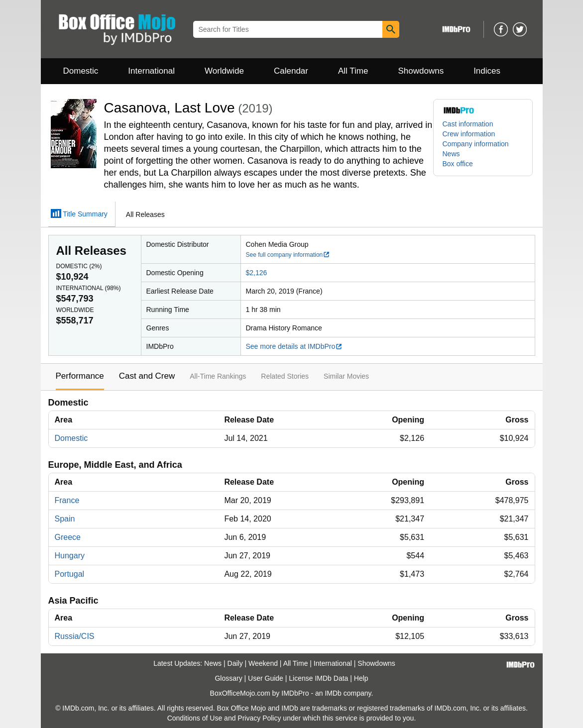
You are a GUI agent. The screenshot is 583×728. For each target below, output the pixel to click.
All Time (353, 71)
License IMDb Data (318, 678)
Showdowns (421, 71)
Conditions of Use (195, 718)
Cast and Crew (147, 376)
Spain (65, 519)
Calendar (291, 71)
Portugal (70, 574)
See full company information (288, 255)
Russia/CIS (75, 636)
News (451, 154)
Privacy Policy (259, 718)
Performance (80, 376)
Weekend (263, 663)
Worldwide (224, 71)
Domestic (81, 71)
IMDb (333, 693)
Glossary (228, 678)
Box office (458, 164)
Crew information (469, 134)
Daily (235, 663)
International (151, 71)
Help (361, 678)
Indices (487, 71)
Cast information (468, 124)
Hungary (70, 556)
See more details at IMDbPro (294, 346)
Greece (68, 537)
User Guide (266, 678)
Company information (476, 144)
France (67, 500)
